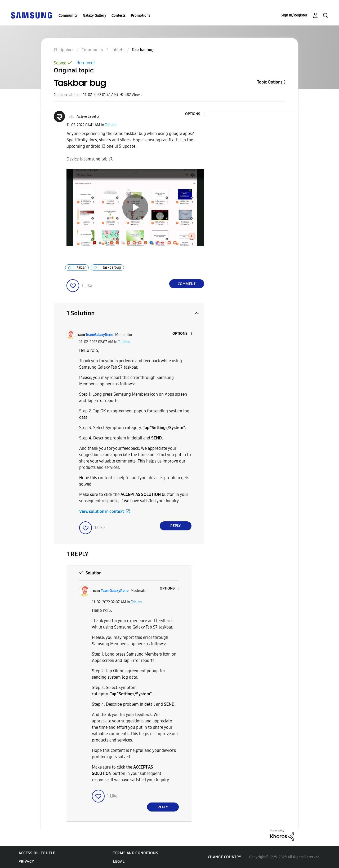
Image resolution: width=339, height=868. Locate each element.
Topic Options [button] (270, 82)
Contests (119, 16)
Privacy (26, 862)
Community (68, 16)
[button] (195, 114)
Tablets (111, 125)
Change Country (225, 857)
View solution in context (102, 511)
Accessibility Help (37, 853)
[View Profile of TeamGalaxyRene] (99, 335)
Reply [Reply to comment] (175, 526)
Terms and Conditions (136, 853)
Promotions (140, 16)
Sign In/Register (294, 15)
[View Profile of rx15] (71, 117)
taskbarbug (112, 267)
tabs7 (81, 267)
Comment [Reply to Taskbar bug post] (187, 284)
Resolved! (86, 63)
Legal (119, 862)
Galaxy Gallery (95, 16)
